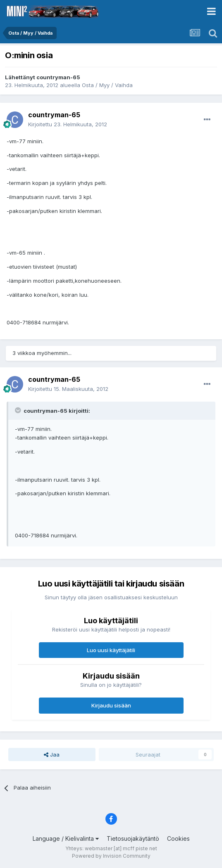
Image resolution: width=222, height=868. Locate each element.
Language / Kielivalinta (66, 838)
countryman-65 (58, 77)
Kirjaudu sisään (111, 705)
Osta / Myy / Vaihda (107, 85)
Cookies (178, 838)
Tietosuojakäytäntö (133, 838)
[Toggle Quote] (19, 410)
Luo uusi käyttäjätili (111, 650)
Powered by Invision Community (111, 856)
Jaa (52, 754)
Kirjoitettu (68, 124)
